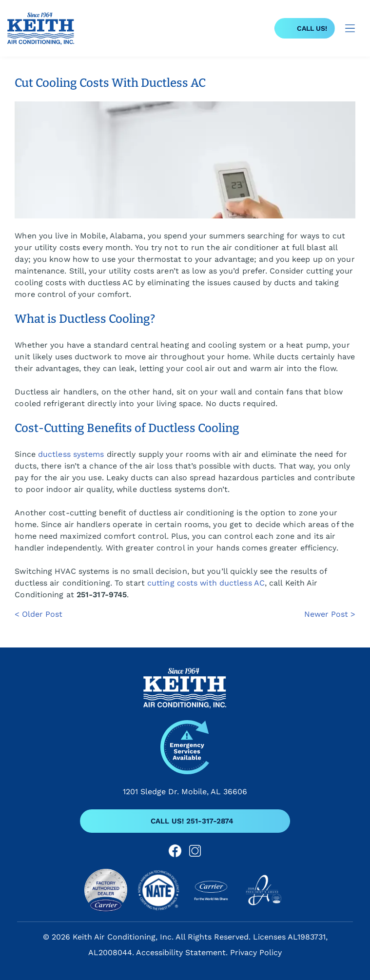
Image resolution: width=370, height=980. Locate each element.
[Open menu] (350, 28)
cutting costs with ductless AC (206, 583)
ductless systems (71, 454)
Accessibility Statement (181, 952)
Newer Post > (330, 614)
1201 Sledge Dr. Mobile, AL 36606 (185, 792)
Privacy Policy (256, 952)
